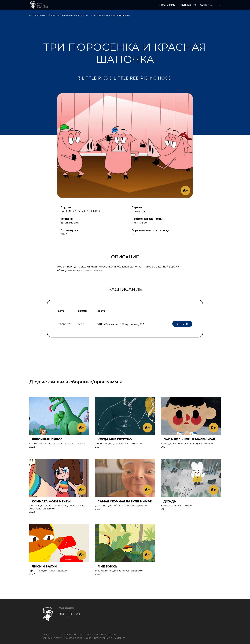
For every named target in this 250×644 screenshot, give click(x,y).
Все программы (38, 15)
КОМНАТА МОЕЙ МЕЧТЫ (51, 500)
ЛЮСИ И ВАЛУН (44, 565)
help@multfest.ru (53, 637)
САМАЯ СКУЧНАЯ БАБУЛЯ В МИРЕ (125, 500)
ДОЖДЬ (170, 500)
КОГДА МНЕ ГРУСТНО (115, 438)
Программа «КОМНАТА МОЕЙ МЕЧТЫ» (69, 15)
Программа (168, 5)
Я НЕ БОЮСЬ (107, 565)
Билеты (182, 324)
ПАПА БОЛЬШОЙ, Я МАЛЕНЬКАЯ (189, 438)
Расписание (188, 5)
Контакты (206, 5)
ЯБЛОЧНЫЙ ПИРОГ (47, 438)
